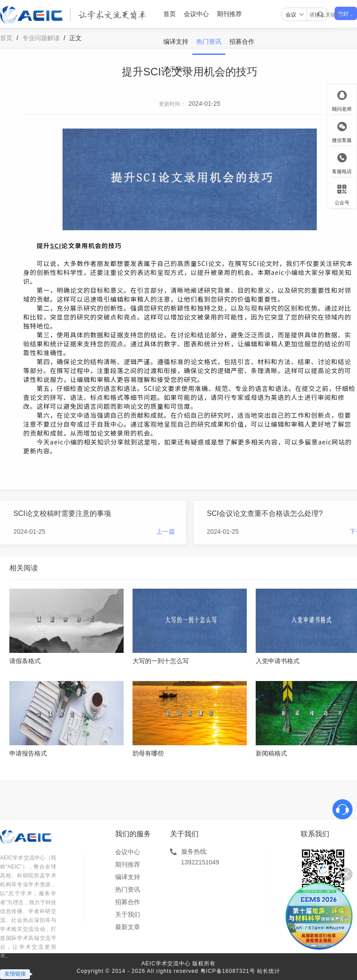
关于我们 (176, 69)
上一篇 (166, 532)
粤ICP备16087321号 (228, 971)
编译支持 (176, 42)
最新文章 (128, 927)
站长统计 (269, 971)
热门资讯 (209, 42)
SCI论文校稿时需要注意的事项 (62, 513)
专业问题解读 (41, 38)
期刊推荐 (229, 14)
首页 (170, 14)
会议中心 (196, 14)
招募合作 (242, 42)
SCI (56, 245)
